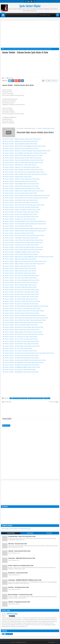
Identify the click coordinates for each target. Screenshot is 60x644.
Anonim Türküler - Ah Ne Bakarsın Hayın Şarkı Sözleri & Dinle (22, 344)
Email (45, 81)
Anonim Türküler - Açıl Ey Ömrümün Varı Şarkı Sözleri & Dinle (22, 207)
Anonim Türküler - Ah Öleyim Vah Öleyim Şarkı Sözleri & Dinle (22, 341)
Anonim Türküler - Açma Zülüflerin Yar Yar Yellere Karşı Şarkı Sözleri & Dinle (26, 198)
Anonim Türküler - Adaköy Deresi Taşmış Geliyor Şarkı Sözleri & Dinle (24, 191)
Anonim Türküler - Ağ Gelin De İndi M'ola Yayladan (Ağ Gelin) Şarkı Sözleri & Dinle (27, 151)
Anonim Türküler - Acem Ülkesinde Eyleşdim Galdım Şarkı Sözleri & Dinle (25, 224)
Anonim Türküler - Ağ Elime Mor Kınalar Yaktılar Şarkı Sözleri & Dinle (24, 155)
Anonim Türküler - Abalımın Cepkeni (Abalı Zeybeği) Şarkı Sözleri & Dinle (25, 231)
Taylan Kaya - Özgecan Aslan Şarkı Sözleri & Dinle (19, 551)
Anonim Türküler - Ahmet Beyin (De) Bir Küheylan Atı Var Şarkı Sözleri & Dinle (26, 318)
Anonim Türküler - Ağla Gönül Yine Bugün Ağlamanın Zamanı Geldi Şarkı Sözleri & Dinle (29, 257)
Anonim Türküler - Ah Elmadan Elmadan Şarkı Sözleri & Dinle (22, 358)
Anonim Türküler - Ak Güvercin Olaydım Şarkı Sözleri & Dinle (21, 297)
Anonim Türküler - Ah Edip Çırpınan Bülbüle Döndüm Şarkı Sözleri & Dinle (25, 360)
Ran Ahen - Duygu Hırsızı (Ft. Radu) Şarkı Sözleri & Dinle (21, 565)
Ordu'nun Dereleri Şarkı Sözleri (35, 398)
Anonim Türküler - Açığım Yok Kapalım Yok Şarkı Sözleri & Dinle (22, 210)
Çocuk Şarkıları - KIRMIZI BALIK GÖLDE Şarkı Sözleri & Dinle (22, 558)
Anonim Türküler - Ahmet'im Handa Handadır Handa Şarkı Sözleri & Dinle (25, 315)
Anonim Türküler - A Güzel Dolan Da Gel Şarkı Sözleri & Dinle (22, 245)
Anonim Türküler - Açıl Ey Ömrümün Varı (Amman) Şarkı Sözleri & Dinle (24, 205)
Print (50, 81)
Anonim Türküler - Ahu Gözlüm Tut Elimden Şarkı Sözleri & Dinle (23, 308)
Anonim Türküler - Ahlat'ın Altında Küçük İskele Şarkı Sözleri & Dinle (24, 323)
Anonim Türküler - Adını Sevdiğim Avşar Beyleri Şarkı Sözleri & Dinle (24, 170)
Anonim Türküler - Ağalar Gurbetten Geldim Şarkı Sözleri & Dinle (23, 139)
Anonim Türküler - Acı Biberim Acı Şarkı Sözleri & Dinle (20, 219)
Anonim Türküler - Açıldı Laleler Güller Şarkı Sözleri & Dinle (21, 200)
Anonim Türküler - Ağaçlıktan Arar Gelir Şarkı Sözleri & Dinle (21, 141)
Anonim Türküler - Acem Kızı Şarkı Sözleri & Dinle (18, 226)
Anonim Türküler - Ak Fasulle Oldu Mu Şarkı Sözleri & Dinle (21, 299)
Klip (3, 634)
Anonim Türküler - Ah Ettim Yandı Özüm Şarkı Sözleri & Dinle (22, 355)
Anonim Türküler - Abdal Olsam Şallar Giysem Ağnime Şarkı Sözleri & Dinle (26, 228)
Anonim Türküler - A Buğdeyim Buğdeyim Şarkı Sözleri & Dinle (22, 252)
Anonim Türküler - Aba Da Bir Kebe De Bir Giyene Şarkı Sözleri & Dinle (24, 235)
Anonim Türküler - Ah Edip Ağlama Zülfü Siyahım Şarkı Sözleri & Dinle (24, 363)
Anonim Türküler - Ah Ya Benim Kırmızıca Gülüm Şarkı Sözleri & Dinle (24, 334)
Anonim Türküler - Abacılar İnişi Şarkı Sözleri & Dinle (19, 233)
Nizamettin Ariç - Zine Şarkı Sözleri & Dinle (18, 573)
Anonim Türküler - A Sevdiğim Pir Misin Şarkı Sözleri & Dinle (21, 238)
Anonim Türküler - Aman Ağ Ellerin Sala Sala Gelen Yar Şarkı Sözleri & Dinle (26, 153)
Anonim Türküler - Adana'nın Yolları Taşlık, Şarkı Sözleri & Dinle (22, 179)
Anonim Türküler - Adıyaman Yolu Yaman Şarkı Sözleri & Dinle (22, 167)
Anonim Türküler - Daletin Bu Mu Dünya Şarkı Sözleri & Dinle (21, 186)
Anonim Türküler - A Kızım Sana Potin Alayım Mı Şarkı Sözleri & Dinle (24, 240)
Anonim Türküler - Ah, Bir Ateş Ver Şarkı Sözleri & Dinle (20, 370)
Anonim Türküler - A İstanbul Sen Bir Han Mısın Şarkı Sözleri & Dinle (24, 243)
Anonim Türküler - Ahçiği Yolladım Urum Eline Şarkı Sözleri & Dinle (23, 332)
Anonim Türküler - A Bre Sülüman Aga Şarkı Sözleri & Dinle (21, 254)
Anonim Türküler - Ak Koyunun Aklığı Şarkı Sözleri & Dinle (21, 287)
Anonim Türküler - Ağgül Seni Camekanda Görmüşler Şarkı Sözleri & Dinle (25, 261)
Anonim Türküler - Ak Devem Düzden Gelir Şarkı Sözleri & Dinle (22, 301)
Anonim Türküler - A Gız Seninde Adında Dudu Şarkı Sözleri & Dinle (23, 250)
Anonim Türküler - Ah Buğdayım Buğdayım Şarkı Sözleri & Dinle (22, 367)
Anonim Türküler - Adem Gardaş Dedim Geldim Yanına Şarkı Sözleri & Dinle (26, 174)
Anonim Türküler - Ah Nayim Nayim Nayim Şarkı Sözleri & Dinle (22, 346)
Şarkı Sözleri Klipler (30, 6)
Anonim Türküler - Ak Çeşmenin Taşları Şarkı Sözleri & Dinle (21, 304)
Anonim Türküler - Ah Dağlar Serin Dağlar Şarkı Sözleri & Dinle (22, 365)
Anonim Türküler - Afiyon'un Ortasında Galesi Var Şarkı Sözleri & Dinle (24, 160)
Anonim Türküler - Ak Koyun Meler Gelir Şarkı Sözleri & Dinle (21, 292)
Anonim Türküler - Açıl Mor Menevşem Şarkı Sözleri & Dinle (21, 203)
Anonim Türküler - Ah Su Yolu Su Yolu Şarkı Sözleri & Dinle (21, 339)
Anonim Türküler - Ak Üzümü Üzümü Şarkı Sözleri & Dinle (21, 278)
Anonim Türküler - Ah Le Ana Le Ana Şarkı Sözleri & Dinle (21, 351)
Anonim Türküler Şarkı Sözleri (46, 128)
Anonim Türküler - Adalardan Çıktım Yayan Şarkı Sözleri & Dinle (22, 188)
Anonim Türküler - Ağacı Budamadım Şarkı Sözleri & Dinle (21, 144)
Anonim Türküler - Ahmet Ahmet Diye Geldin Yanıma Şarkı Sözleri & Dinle (25, 320)
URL (55, 81)
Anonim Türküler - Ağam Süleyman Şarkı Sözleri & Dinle (20, 271)
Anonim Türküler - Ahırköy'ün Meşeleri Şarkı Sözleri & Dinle (21, 325)
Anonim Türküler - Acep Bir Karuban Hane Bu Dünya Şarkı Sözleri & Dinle (25, 221)
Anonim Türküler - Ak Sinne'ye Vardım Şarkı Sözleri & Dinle (21, 283)
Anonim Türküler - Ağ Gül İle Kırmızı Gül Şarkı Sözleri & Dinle (21, 148)
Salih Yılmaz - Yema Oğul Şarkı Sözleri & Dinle (18, 587)
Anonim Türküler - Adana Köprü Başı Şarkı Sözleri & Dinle (21, 181)
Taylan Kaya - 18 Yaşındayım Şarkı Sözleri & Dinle (19, 602)
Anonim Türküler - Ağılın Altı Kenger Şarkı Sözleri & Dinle (20, 259)
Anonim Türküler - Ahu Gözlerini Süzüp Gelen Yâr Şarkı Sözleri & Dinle (24, 311)
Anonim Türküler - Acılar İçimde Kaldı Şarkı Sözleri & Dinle (21, 214)
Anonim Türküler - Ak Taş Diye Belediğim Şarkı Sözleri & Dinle (22, 280)
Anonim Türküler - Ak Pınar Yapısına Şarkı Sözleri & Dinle (20, 285)
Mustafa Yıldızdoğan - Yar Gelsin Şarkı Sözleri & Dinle (20, 595)
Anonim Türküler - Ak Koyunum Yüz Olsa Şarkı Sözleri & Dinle (22, 290)
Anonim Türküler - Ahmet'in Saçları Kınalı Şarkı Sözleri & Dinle (22, 313)
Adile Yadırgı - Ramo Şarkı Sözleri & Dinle (18, 544)
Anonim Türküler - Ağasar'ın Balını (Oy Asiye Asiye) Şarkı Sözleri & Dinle (25, 264)
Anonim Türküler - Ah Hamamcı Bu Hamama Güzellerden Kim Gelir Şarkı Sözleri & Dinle (29, 353)
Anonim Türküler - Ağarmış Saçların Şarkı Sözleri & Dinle (20, 268)
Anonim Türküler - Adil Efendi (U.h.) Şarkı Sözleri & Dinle (20, 165)
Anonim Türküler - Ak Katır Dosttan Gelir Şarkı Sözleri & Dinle (22, 294)
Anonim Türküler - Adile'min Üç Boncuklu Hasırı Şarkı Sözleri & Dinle (24, 163)
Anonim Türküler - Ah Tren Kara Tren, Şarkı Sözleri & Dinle (21, 337)
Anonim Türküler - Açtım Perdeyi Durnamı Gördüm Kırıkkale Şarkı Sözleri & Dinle (27, 196)
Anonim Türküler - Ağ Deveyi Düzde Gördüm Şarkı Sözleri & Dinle (23, 158)
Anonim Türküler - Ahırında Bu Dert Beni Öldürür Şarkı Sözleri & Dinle (24, 327)
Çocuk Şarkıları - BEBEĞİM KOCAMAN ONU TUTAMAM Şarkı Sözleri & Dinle (25, 580)
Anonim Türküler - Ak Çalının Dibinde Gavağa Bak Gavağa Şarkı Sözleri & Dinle (26, 306)
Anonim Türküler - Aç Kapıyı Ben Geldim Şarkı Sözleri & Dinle (22, 212)
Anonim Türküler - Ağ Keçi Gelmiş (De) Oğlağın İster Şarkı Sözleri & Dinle (25, 146)
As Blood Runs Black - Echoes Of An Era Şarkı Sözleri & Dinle (22, 536)
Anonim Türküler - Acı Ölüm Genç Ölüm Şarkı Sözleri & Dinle (21, 217)
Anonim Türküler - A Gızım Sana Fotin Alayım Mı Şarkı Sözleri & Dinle (24, 247)
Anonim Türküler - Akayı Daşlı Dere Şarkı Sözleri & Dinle (20, 273)
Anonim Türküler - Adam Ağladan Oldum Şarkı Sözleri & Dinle (22, 184)
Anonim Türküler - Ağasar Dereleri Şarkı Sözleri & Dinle (20, 266)
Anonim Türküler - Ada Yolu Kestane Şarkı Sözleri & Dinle (21, 193)
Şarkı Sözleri (46, 398)
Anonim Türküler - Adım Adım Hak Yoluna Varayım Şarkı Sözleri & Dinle (24, 172)
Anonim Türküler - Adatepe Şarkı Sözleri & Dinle (18, 177)
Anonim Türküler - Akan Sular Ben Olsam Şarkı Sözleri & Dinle (22, 275)
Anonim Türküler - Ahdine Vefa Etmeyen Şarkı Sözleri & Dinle (22, 330)
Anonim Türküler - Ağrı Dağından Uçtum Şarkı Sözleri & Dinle (22, 372)
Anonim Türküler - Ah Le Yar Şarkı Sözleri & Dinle (18, 348)
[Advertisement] (30, 65)
